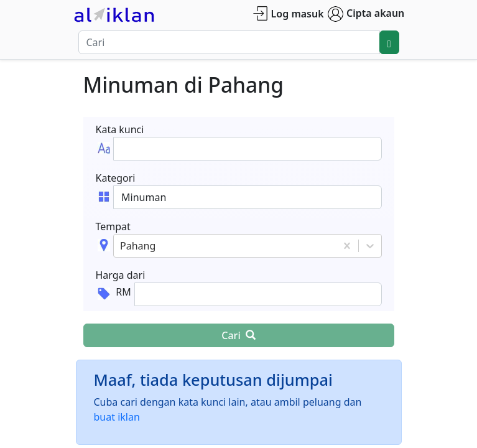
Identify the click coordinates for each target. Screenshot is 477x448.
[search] (389, 42)
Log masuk (288, 13)
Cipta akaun (366, 14)
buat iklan (117, 417)
